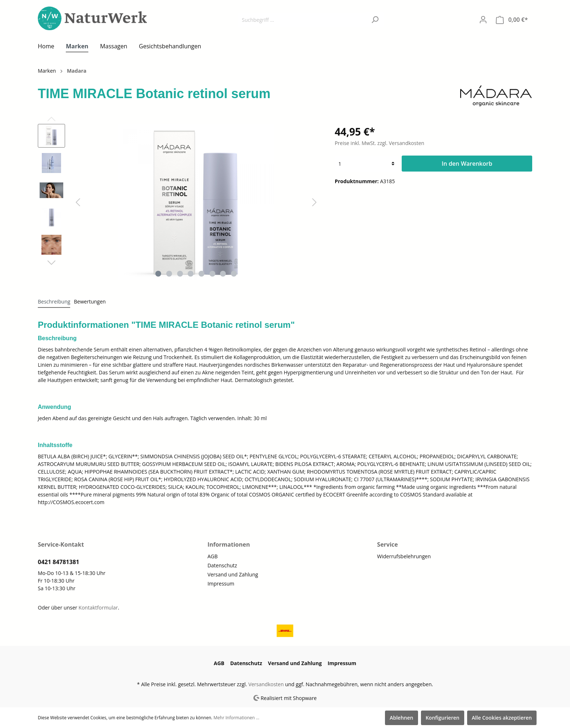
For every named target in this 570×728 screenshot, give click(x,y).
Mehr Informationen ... (236, 718)
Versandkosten (266, 684)
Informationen (229, 544)
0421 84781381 (59, 562)
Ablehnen (402, 718)
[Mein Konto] (483, 20)
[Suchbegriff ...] (302, 20)
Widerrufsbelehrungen (404, 556)
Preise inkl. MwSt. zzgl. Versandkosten (380, 143)
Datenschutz (222, 565)
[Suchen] (375, 20)
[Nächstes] (314, 202)
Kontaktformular (98, 608)
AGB (213, 556)
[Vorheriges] (78, 202)
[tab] (54, 301)
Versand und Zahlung (233, 574)
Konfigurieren (443, 718)
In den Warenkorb (467, 164)
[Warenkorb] (512, 20)
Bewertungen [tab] (90, 301)
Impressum (221, 584)
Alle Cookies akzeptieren (502, 718)
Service (387, 544)
